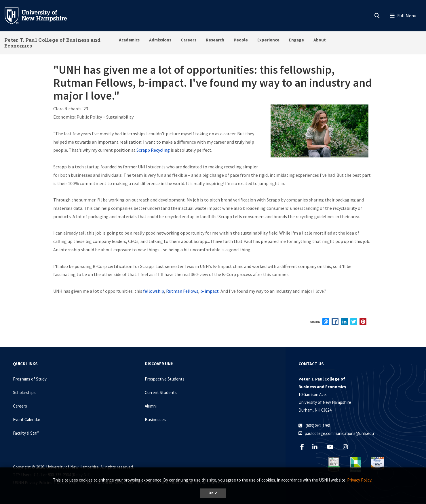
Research (215, 40)
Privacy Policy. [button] (360, 480)
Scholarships (24, 392)
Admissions (160, 40)
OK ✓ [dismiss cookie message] (213, 493)
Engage (296, 40)
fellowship (154, 291)
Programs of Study (30, 379)
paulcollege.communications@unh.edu (339, 433)
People (241, 40)
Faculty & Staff (26, 433)
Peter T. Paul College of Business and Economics (52, 43)
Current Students (161, 392)
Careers (189, 40)
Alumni (151, 406)
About (320, 40)
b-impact (210, 291)
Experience (268, 40)
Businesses (155, 420)
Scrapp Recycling (154, 150)
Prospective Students (165, 379)
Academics (129, 40)
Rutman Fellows (182, 291)
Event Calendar (27, 420)
